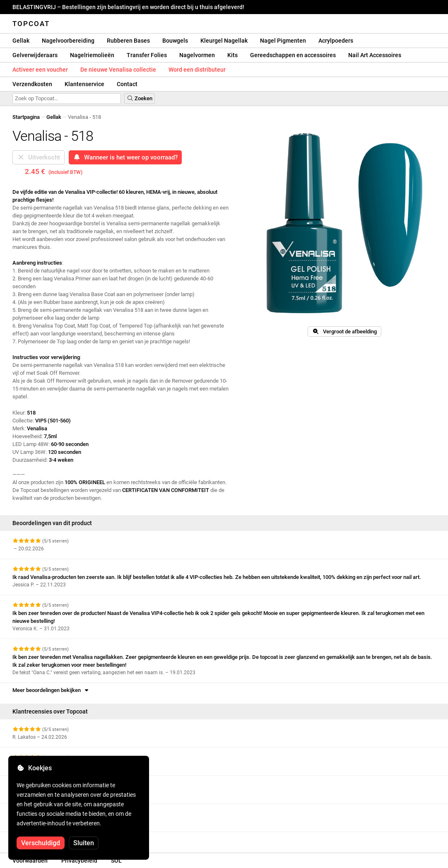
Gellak (21, 41)
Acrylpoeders (336, 41)
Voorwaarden (30, 861)
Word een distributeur (197, 70)
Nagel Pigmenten (283, 41)
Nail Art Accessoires (375, 55)
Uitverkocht (39, 157)
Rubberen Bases (128, 41)
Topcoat (31, 24)
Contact (127, 84)
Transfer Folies (147, 55)
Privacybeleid (79, 861)
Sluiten (84, 843)
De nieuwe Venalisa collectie (118, 70)
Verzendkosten (32, 84)
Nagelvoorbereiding (68, 41)
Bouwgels (175, 41)
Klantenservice (84, 84)
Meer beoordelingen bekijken (51, 690)
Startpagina (26, 117)
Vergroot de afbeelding (344, 332)
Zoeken (140, 98)
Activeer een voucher (40, 70)
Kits (232, 55)
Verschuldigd (41, 843)
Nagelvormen (197, 55)
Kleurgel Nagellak (224, 41)
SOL (116, 861)
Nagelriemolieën (92, 55)
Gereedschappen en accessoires (293, 55)
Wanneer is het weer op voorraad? (125, 157)
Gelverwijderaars (35, 55)
